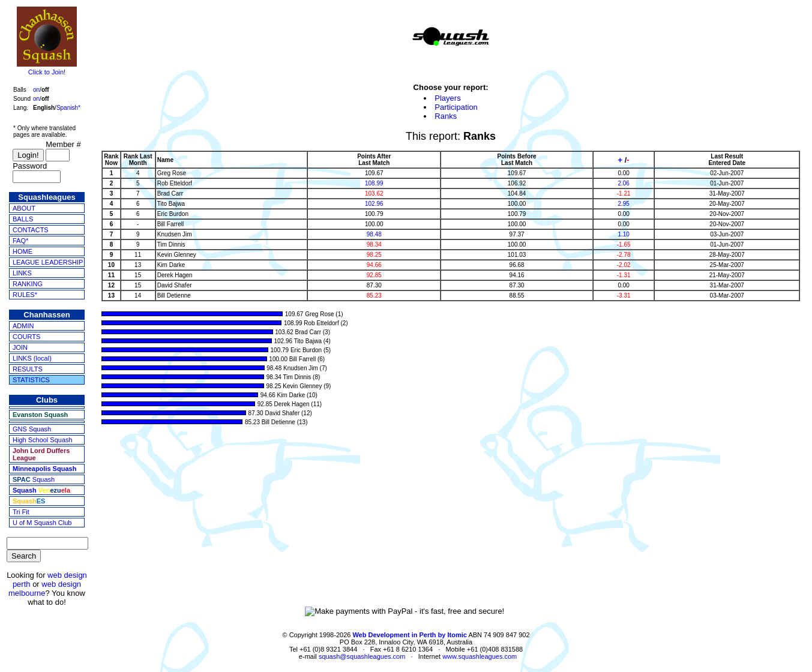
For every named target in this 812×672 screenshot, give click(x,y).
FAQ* (20, 241)
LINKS (22, 273)
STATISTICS (31, 380)
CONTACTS (31, 230)
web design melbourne (45, 589)
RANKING (28, 284)
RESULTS (28, 369)
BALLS (23, 219)
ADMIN (23, 326)
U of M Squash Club (42, 523)
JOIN (20, 347)
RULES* (25, 295)
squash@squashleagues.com (362, 656)
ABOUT (24, 208)
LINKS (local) (32, 358)
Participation (456, 107)
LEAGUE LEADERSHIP (48, 262)
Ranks (446, 116)
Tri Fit (21, 512)
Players (447, 98)
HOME (23, 251)
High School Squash (43, 440)
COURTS (26, 337)
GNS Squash (32, 429)
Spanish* (68, 108)
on (36, 90)
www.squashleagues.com (480, 656)
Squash (34, 479)
